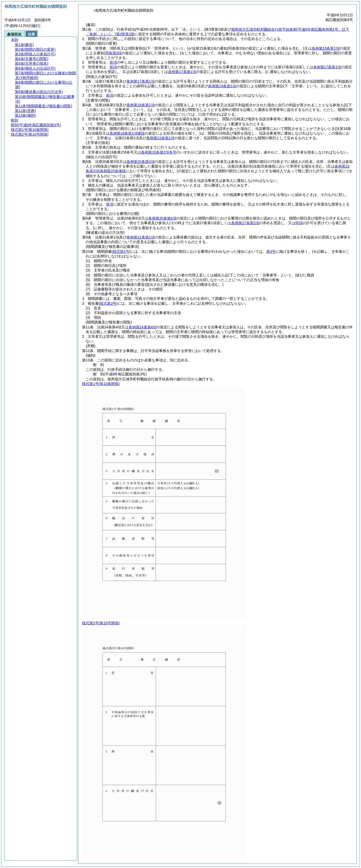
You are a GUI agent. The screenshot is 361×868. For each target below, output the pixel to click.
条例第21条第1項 (140, 237)
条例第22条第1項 (160, 138)
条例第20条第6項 (162, 218)
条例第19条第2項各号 (159, 152)
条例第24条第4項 (142, 327)
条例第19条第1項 (222, 86)
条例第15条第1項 (326, 48)
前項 (113, 62)
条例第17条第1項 (140, 81)
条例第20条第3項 (140, 162)
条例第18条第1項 (140, 105)
